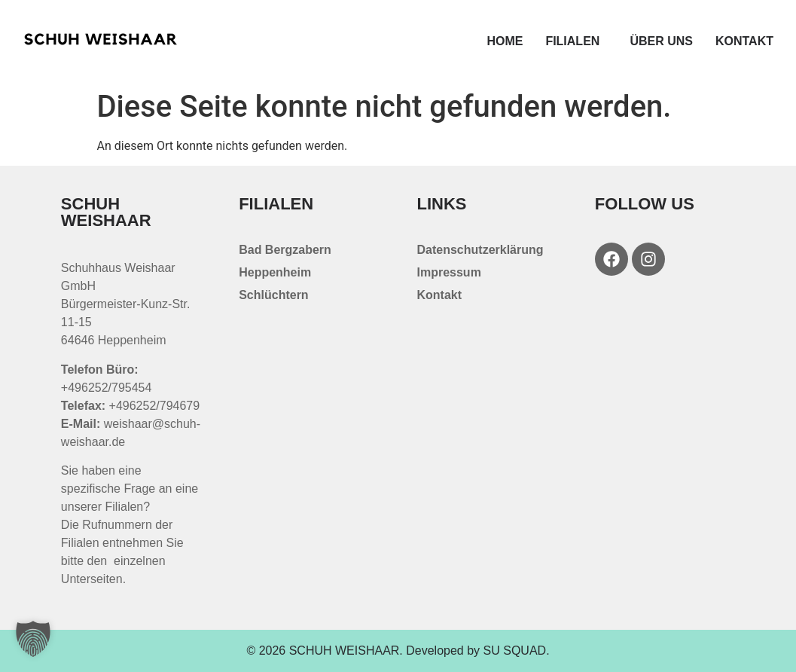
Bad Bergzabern (285, 250)
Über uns (661, 41)
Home (505, 41)
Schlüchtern (273, 295)
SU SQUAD (515, 651)
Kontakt (744, 41)
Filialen (576, 41)
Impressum (449, 272)
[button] (33, 639)
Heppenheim (275, 272)
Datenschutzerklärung (480, 250)
